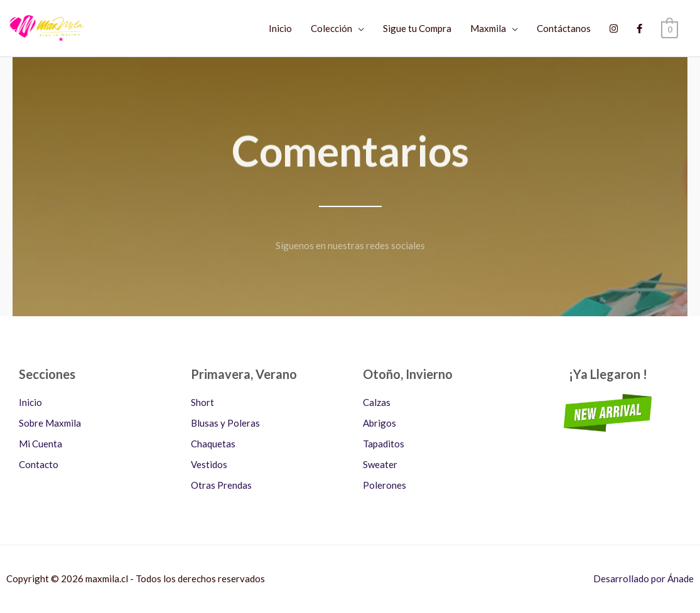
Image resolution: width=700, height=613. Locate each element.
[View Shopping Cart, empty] (670, 28)
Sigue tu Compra (417, 28)
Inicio (280, 28)
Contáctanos (564, 28)
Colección (331, 28)
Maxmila (488, 28)
